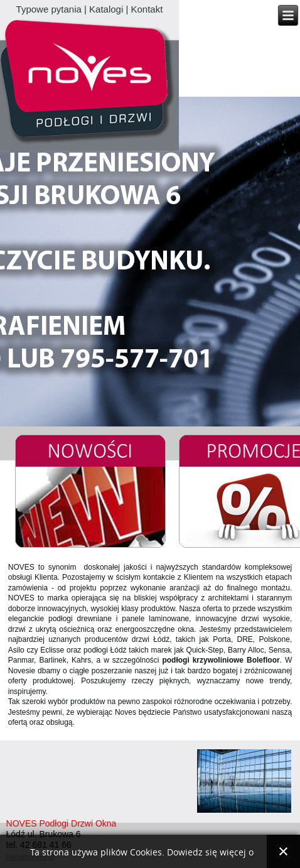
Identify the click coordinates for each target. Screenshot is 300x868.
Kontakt (147, 9)
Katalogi (106, 9)
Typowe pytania (49, 9)
